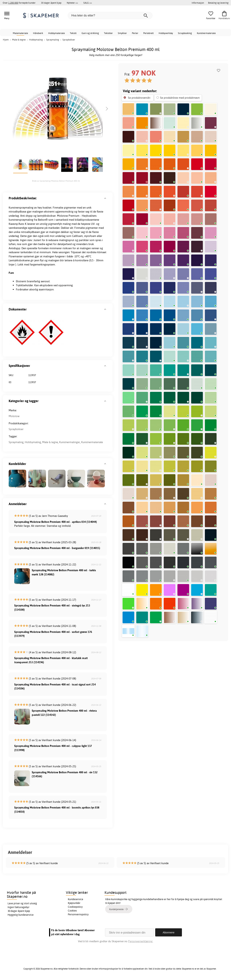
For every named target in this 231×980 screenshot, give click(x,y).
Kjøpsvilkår (74, 903)
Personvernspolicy (78, 914)
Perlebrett (148, 33)
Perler (135, 33)
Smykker (122, 33)
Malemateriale (20, 33)
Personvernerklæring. (141, 941)
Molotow (14, 416)
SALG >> (88, 3)
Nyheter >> (72, 3)
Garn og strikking (90, 33)
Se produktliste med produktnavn (180, 98)
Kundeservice (76, 899)
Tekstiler (108, 33)
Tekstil (73, 33)
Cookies (72, 911)
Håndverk (38, 33)
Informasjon (198, 3)
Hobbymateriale (56, 33)
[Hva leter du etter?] (110, 16)
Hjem (6, 40)
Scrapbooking (185, 33)
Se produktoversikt (139, 98)
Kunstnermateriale (206, 33)
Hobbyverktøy (166, 33)
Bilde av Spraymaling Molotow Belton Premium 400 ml (56, 181)
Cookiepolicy (75, 907)
